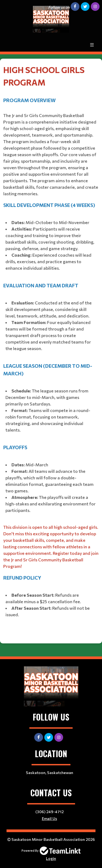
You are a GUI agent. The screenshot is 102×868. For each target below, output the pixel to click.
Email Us (50, 818)
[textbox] (51, 349)
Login (51, 858)
